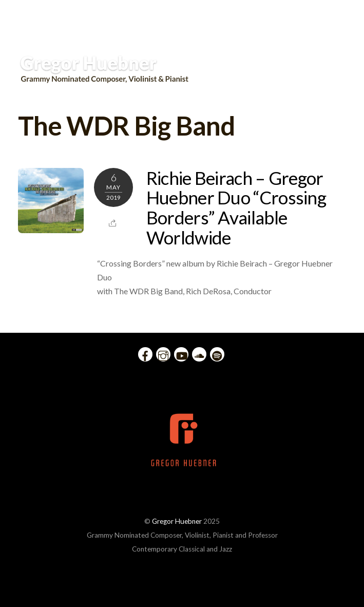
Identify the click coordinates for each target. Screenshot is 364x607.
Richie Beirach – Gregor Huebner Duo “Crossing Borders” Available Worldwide (236, 207)
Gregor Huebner (177, 521)
